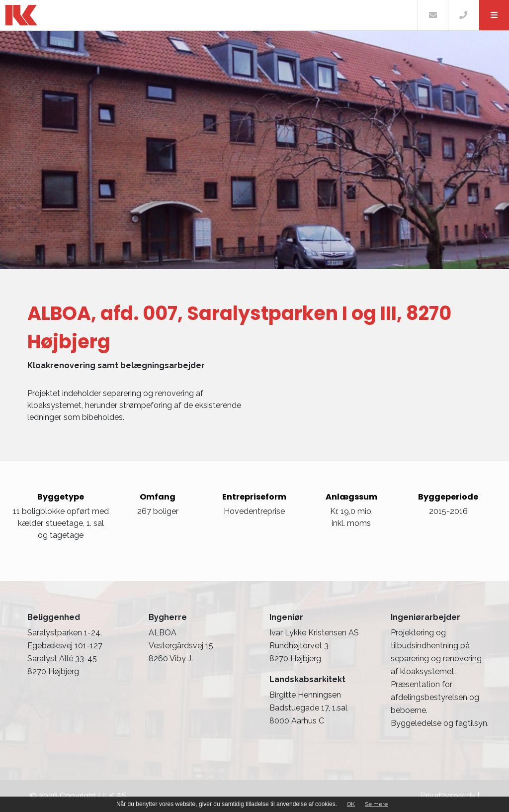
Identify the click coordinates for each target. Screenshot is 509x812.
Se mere (376, 804)
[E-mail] (433, 15)
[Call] (463, 15)
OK (351, 804)
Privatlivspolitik (448, 796)
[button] (494, 15)
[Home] (209, 15)
